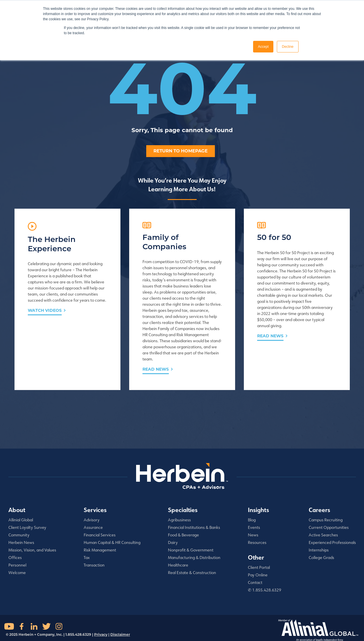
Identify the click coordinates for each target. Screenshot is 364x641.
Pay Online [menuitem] (258, 575)
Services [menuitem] (95, 510)
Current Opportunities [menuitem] (329, 527)
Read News (156, 369)
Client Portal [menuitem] (259, 567)
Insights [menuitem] (258, 510)
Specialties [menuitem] (183, 510)
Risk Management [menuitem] (100, 550)
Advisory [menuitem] (92, 520)
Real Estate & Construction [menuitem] (192, 573)
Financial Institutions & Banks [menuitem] (194, 527)
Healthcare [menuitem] (178, 565)
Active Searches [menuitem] (323, 535)
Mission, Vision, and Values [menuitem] (32, 550)
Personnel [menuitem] (17, 565)
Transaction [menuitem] (94, 565)
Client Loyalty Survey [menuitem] (27, 527)
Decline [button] (288, 47)
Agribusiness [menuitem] (179, 520)
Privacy (101, 634)
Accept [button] (263, 47)
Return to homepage (181, 151)
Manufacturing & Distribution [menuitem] (194, 558)
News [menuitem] (253, 535)
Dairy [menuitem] (173, 542)
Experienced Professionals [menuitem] (332, 542)
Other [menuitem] (256, 557)
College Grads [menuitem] (321, 558)
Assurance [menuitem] (93, 527)
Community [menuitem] (19, 535)
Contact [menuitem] (255, 582)
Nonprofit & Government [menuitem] (191, 550)
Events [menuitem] (254, 527)
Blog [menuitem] (252, 520)
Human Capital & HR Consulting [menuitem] (112, 542)
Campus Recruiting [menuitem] (326, 520)
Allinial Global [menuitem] (21, 520)
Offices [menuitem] (15, 558)
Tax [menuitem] (87, 558)
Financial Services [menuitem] (100, 535)
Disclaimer (120, 634)
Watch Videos (45, 310)
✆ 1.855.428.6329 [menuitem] (265, 590)
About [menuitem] (17, 510)
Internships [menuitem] (319, 550)
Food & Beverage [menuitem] (183, 535)
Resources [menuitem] (257, 542)
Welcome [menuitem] (17, 573)
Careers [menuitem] (319, 510)
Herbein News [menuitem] (21, 542)
